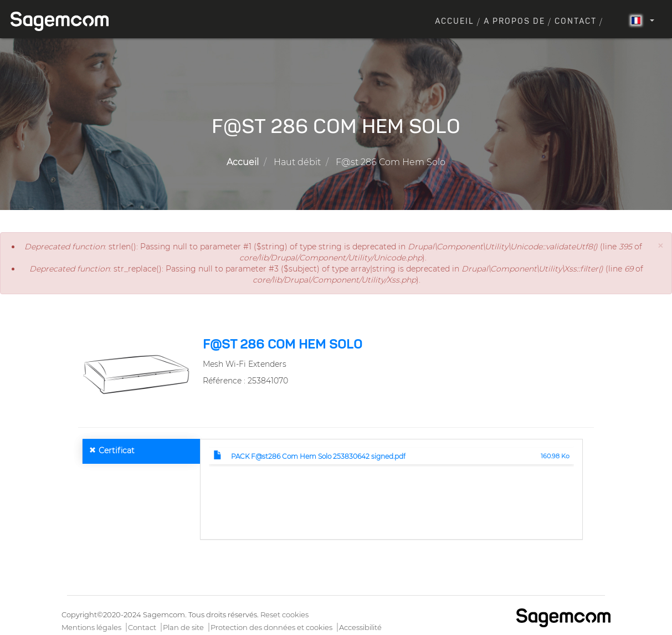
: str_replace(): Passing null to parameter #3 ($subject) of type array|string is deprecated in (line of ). (336, 274)
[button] (660, 246)
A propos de (514, 22)
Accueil (455, 22)
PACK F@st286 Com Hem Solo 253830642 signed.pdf (318, 456)
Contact (576, 22)
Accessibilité (360, 627)
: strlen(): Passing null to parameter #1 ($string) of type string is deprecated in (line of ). (333, 252)
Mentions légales (91, 627)
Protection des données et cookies (271, 627)
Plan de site (183, 627)
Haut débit (297, 162)
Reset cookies (284, 614)
